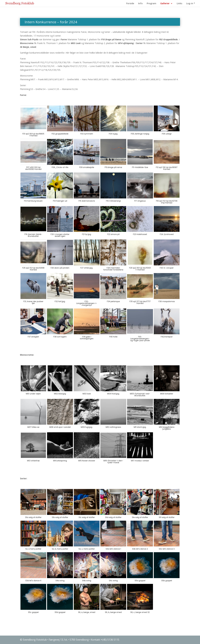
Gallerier (165, 4)
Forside (130, 4)
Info (140, 4)
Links (179, 4)
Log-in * (191, 4)
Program (151, 4)
